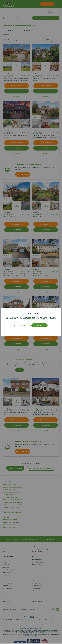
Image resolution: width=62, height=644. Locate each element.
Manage (23, 325)
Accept (39, 325)
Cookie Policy (31, 319)
